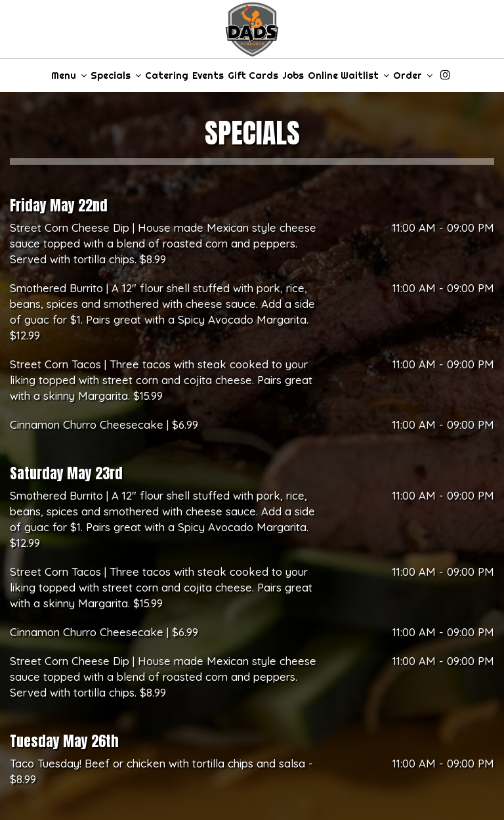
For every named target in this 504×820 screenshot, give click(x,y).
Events (208, 76)
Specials (116, 76)
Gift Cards (253, 76)
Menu (69, 76)
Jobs (293, 76)
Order (413, 76)
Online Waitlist (348, 76)
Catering (167, 76)
